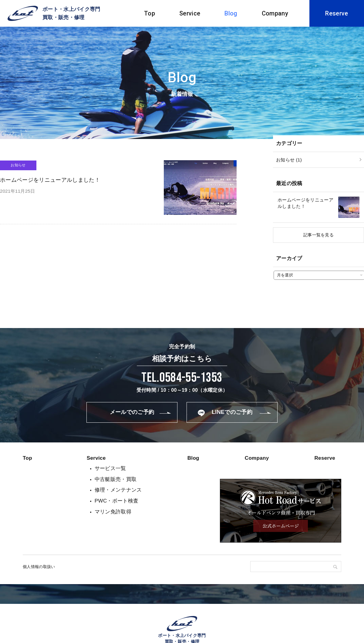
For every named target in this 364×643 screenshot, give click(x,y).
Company (275, 13)
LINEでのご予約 (232, 412)
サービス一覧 (110, 468)
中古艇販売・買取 (116, 479)
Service (190, 13)
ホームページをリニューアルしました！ (305, 203)
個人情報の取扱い (39, 567)
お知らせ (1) (289, 160)
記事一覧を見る (318, 235)
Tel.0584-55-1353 (182, 378)
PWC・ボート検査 (117, 501)
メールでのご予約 (132, 412)
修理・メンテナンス (118, 490)
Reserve (337, 13)
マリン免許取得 (113, 512)
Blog (231, 13)
